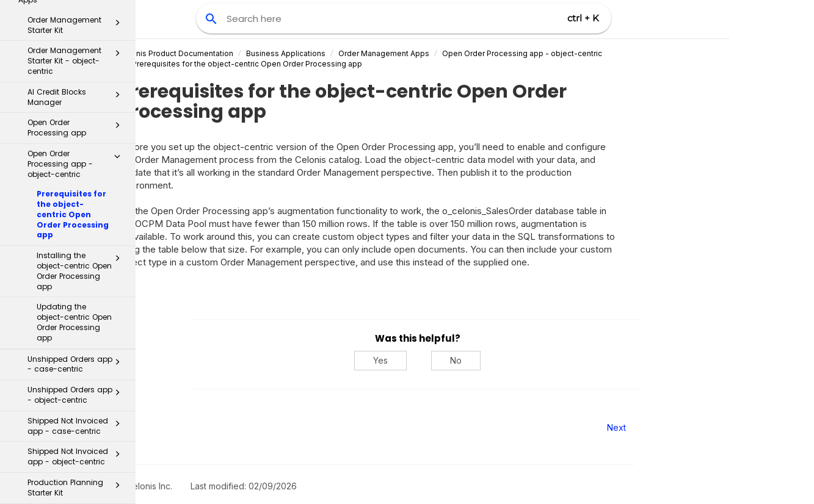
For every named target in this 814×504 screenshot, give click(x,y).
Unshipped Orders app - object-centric (77, 211)
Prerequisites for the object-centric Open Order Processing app (73, 30)
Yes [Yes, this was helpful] (438, 360)
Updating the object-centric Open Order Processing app (74, 138)
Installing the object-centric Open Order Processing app (82, 86)
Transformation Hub (68, 445)
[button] (117, 76)
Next (674, 427)
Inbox (73, 373)
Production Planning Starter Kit (77, 303)
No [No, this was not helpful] (513, 360)
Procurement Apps (73, 333)
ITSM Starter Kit (73, 394)
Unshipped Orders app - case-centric (77, 180)
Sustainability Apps (73, 353)
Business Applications (343, 53)
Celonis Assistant (42, 466)
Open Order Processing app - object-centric (580, 53)
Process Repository (68, 419)
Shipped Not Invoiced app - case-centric (77, 242)
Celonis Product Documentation (234, 53)
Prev (169, 427)
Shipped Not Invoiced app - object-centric (77, 272)
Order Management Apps (441, 53)
